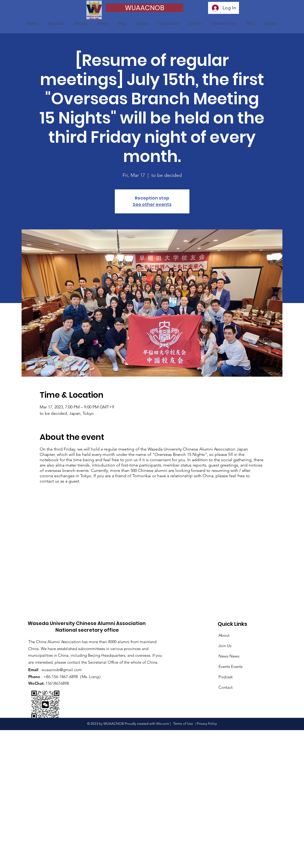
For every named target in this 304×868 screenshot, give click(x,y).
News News (229, 656)
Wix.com (163, 724)
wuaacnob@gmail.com (62, 670)
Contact (226, 687)
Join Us (225, 646)
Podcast (226, 677)
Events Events (230, 666)
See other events (152, 204)
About (224, 635)
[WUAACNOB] (145, 8)
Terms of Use (183, 724)
